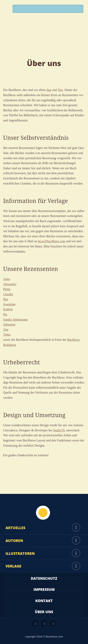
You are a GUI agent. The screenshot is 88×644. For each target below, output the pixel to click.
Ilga (49, 90)
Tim (60, 90)
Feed (36, 624)
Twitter (53, 624)
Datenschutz (44, 578)
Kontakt (44, 601)
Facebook (44, 624)
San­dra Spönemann (15, 320)
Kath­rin (8, 309)
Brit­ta (7, 289)
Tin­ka (7, 335)
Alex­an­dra (10, 284)
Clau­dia (8, 294)
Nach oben (43, 513)
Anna (7, 279)
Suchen (79, 10)
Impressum (44, 589)
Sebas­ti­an (9, 324)
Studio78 (59, 430)
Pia (5, 314)
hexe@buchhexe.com (52, 241)
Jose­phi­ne (9, 304)
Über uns (44, 612)
